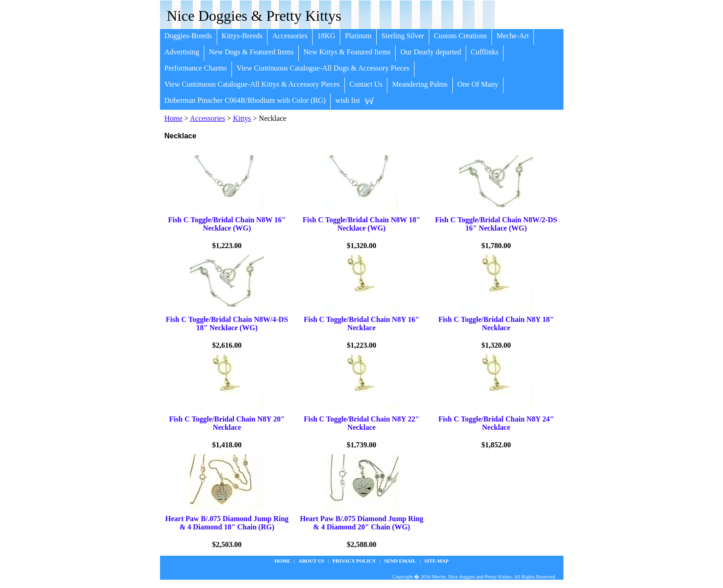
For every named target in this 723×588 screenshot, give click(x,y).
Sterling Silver (403, 36)
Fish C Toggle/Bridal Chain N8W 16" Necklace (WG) (227, 224)
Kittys (242, 118)
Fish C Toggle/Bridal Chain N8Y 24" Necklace (496, 423)
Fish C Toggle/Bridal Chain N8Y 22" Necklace (362, 423)
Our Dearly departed (431, 52)
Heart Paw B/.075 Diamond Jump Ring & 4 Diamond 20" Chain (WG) (361, 523)
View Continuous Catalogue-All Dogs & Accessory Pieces (323, 68)
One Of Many (478, 84)
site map (436, 561)
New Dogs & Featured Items (251, 52)
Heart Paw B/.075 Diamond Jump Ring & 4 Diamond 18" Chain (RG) (227, 523)
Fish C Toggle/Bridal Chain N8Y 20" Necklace (227, 423)
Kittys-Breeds (242, 36)
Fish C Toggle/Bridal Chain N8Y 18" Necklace (496, 324)
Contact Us (366, 84)
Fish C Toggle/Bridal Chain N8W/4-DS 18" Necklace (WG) (227, 324)
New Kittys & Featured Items (347, 52)
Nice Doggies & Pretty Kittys (254, 16)
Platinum (358, 36)
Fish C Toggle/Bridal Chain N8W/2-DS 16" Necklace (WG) (496, 224)
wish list (348, 100)
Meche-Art (513, 36)
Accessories (290, 36)
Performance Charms (196, 68)
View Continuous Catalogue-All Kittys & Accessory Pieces (252, 84)
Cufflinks (485, 52)
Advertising (182, 52)
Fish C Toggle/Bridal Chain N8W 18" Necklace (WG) (361, 224)
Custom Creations (460, 36)
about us (312, 561)
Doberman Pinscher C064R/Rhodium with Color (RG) (245, 100)
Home (174, 118)
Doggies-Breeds (188, 36)
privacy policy (354, 561)
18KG (326, 36)
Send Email (400, 561)
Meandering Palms (420, 84)
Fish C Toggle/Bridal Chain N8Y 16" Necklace (362, 324)
